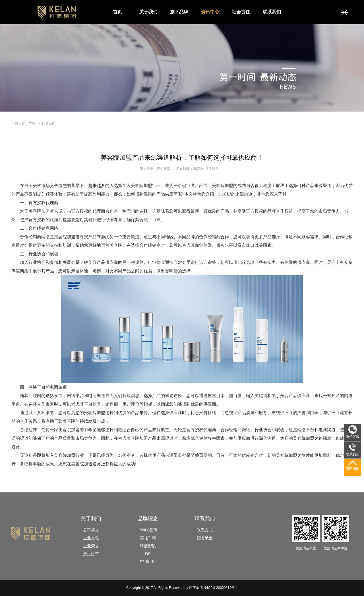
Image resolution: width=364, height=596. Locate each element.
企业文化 (91, 538)
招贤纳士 (205, 538)
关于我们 (148, 12)
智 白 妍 (148, 561)
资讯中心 (210, 12)
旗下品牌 (179, 12)
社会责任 (241, 12)
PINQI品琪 (148, 530)
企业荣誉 (91, 546)
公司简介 (91, 530)
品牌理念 (148, 519)
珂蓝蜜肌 (148, 546)
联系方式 (205, 530)
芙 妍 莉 (148, 538)
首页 (117, 12)
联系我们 (272, 12)
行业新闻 (49, 124)
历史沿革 (91, 554)
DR (148, 554)
